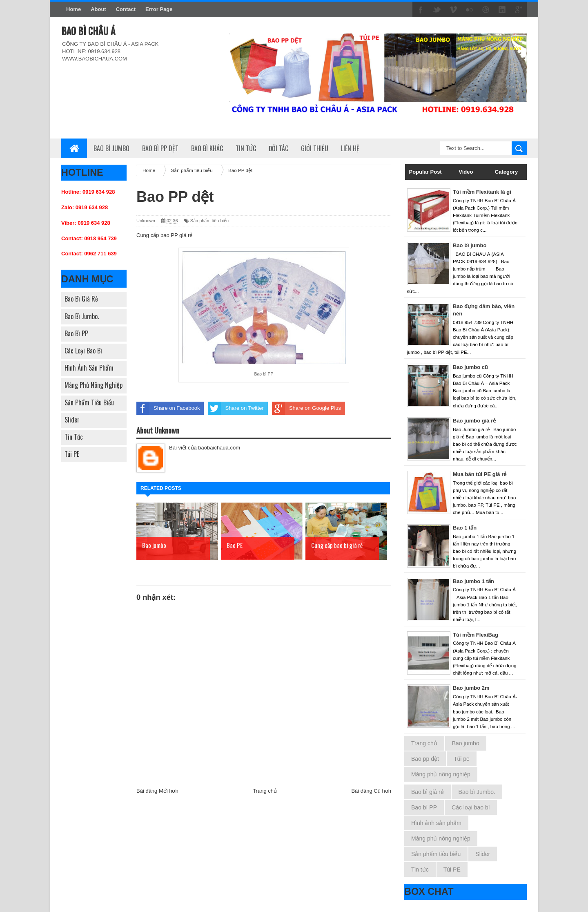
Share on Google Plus (306, 408)
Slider (72, 420)
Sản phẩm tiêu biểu (89, 402)
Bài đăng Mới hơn (157, 791)
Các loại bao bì (83, 351)
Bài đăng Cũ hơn (371, 791)
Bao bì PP (76, 333)
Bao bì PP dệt (160, 148)
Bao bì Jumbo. (82, 316)
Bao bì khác (207, 148)
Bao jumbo (466, 743)
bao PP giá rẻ (176, 235)
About (98, 9)
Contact (126, 9)
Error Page (159, 9)
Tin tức (74, 437)
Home (73, 9)
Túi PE (72, 454)
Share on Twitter (236, 408)
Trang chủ (265, 791)
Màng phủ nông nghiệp (94, 385)
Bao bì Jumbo (111, 148)
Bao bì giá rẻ (81, 299)
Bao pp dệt (425, 759)
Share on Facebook (168, 408)
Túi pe (462, 759)
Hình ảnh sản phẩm (89, 368)
